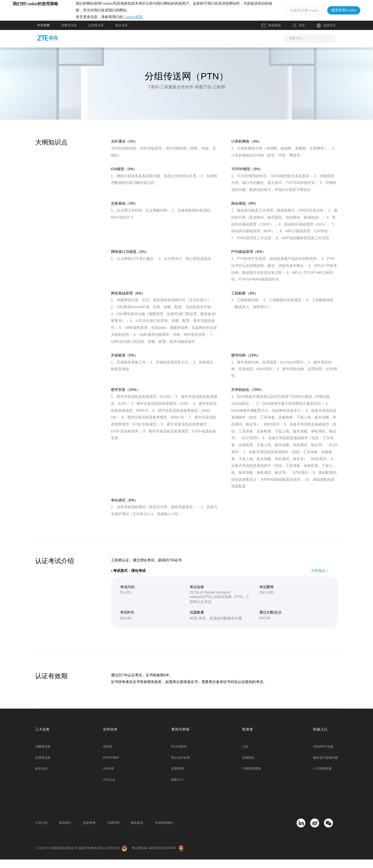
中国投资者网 (251, 777)
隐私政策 (137, 832)
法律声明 (113, 832)
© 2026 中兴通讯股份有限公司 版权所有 (63, 857)
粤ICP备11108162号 (105, 857)
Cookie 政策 (157, 21)
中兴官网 (43, 34)
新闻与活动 (127, 47)
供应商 (108, 755)
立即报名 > (320, 579)
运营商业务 (96, 34)
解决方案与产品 (162, 47)
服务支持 (195, 47)
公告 (245, 755)
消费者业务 (69, 34)
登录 (302, 34)
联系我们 (65, 832)
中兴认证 (109, 788)
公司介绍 (41, 832)
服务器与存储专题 (325, 766)
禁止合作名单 (181, 766)
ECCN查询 (179, 755)
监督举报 (177, 777)
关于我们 (248, 47)
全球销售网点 (164, 832)
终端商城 (271, 34)
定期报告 (248, 766)
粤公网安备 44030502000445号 (154, 857)
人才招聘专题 (322, 777)
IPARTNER (111, 766)
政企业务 (122, 34)
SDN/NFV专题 (323, 755)
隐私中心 (177, 788)
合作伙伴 (221, 47)
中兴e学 (109, 777)
